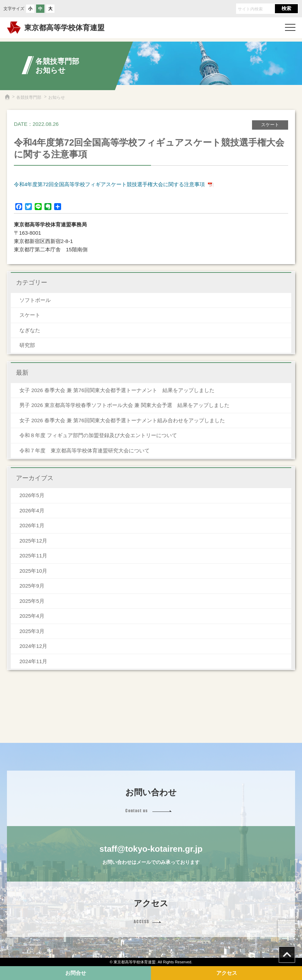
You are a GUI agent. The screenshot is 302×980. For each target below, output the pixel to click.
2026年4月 (32, 510)
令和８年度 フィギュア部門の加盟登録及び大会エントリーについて (98, 435)
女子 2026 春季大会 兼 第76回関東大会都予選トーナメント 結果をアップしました (117, 390)
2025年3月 (32, 631)
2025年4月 (32, 616)
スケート (30, 315)
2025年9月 (32, 586)
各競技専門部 (29, 97)
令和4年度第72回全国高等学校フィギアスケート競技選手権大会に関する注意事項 (109, 184)
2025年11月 (33, 556)
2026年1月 (32, 525)
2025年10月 (33, 571)
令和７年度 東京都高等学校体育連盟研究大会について (85, 450)
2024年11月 (33, 661)
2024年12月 (33, 646)
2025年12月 (33, 541)
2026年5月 (32, 495)
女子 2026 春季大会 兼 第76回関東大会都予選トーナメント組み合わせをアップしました (122, 420)
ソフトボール (35, 300)
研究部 (27, 345)
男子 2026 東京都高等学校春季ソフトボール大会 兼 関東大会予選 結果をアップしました (124, 405)
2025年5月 (32, 601)
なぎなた (30, 330)
